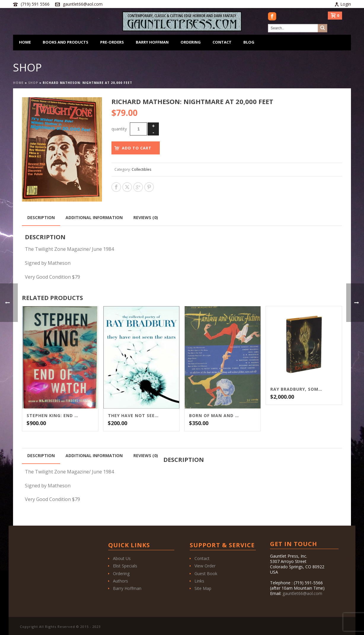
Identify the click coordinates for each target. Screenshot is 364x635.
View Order (205, 566)
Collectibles (141, 169)
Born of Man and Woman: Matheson (215, 416)
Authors (120, 581)
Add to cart (137, 148)
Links (199, 581)
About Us (122, 558)
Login (343, 4)
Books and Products (66, 42)
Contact (222, 42)
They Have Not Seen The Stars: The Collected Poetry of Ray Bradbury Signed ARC (134, 416)
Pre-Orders (112, 42)
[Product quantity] (138, 129)
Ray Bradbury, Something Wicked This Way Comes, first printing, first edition (296, 389)
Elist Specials (125, 566)
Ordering (191, 42)
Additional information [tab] (94, 217)
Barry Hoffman (152, 42)
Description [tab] (41, 217)
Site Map (203, 588)
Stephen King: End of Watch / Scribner (53, 416)
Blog (249, 42)
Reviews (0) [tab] (146, 217)
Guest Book (206, 573)
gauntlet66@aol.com (83, 4)
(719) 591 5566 (35, 4)
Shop (33, 83)
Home (25, 42)
